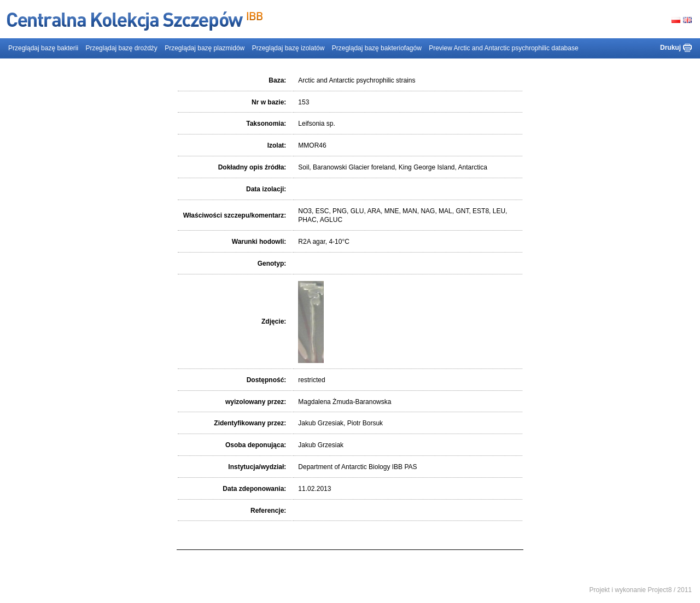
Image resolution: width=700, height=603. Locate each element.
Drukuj (670, 48)
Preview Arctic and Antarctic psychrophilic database (503, 48)
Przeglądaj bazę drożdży (121, 48)
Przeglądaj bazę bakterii (43, 48)
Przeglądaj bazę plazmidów (205, 48)
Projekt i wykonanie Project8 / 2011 (641, 590)
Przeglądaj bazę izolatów (288, 48)
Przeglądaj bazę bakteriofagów (377, 48)
